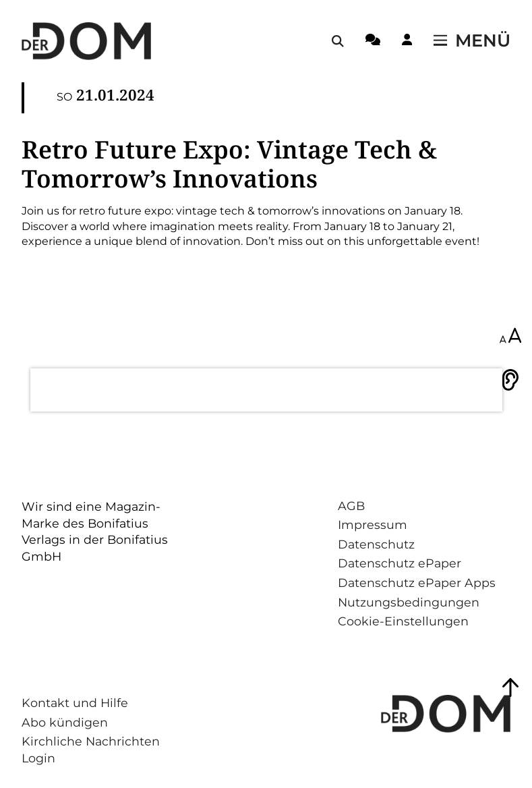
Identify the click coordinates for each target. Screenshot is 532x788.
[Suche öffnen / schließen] (338, 41)
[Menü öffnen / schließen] (472, 41)
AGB (351, 506)
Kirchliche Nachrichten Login (91, 750)
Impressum (373, 525)
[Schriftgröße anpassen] (510, 337)
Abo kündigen (65, 722)
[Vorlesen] (510, 380)
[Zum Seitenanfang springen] (510, 687)
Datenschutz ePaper (400, 563)
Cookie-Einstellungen (403, 621)
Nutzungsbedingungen (409, 602)
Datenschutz (376, 544)
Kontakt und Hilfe (75, 703)
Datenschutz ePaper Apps (417, 583)
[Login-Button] (407, 42)
